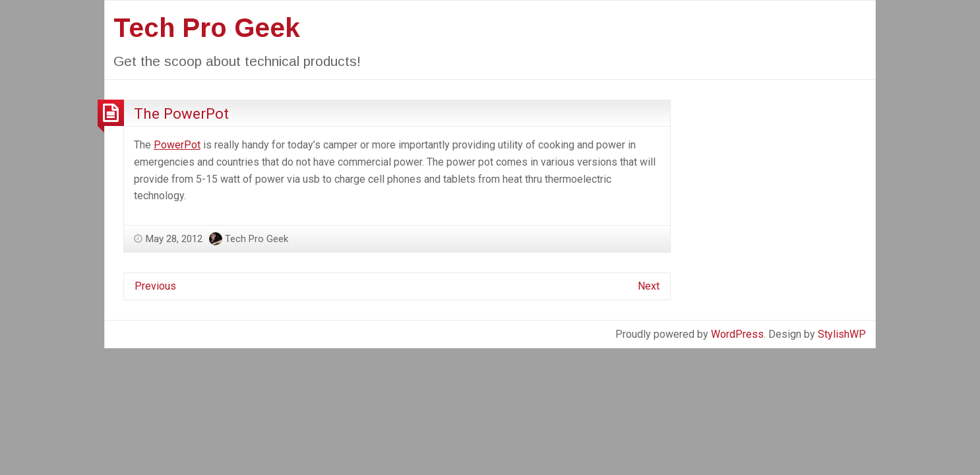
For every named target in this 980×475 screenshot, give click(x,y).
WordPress (737, 334)
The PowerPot (181, 113)
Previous (155, 286)
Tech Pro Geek (207, 28)
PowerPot (177, 145)
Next (649, 286)
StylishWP (842, 334)
